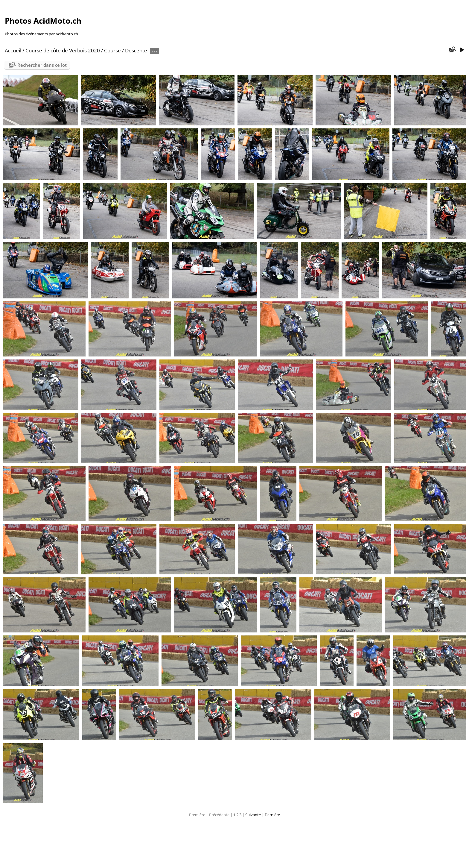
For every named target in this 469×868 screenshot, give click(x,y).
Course (112, 50)
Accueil (13, 50)
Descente (136, 50)
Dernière (272, 815)
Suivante (253, 815)
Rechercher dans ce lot (42, 65)
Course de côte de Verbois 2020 (63, 50)
